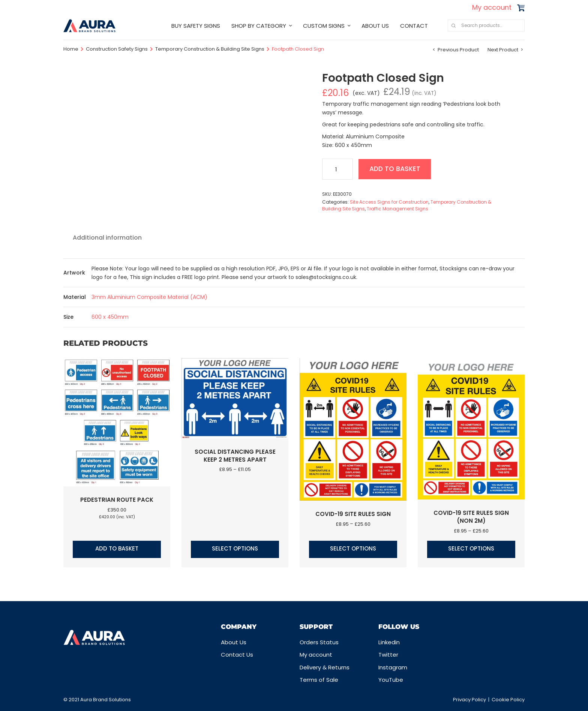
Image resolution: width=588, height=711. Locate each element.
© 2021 (72, 700)
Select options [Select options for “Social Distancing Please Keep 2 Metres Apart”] (235, 548)
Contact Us (237, 655)
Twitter (388, 655)
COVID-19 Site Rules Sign (353, 514)
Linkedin (389, 642)
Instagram (393, 667)
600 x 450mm (110, 317)
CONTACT (414, 26)
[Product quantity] (337, 169)
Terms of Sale (319, 680)
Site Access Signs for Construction (389, 202)
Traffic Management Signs (397, 209)
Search (453, 25)
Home (71, 49)
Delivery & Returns (325, 667)
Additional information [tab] (107, 238)
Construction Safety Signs (117, 49)
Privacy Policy (469, 700)
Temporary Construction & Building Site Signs (210, 49)
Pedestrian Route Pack (117, 500)
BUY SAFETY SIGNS (196, 26)
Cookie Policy (508, 700)
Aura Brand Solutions (106, 700)
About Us (234, 642)
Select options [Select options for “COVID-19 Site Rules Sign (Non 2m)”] (471, 548)
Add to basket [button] (117, 548)
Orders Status (319, 642)
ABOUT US (375, 26)
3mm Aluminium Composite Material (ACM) (149, 297)
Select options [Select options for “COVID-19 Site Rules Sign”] (353, 548)
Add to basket (396, 169)
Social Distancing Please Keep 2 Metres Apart (235, 456)
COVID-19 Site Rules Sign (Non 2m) (471, 517)
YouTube (391, 680)
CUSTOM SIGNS (324, 26)
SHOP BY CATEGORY (259, 26)
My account (492, 7)
